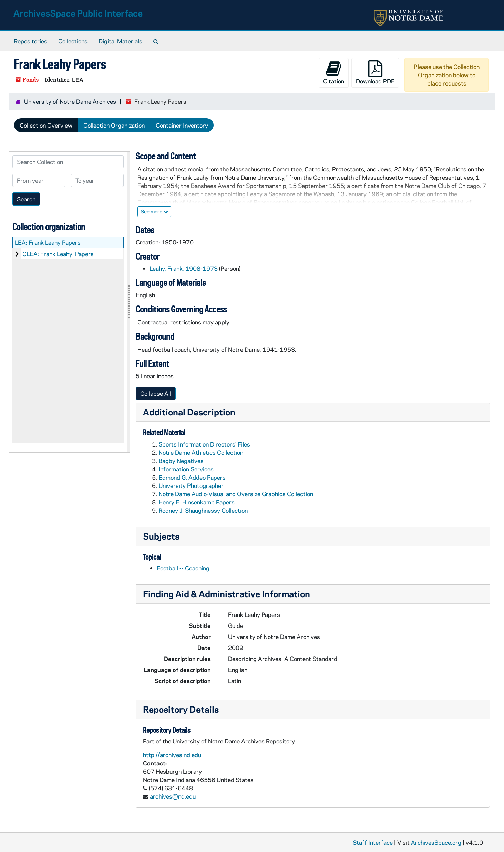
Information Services (186, 469)
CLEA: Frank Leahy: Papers (58, 254)
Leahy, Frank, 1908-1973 (184, 268)
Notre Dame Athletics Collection (201, 452)
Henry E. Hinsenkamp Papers (197, 502)
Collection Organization (114, 125)
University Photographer (191, 485)
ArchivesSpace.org (436, 842)
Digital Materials (120, 41)
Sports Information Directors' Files (204, 444)
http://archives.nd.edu (172, 755)
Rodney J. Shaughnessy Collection (203, 510)
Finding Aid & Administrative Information (227, 594)
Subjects (161, 536)
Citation (334, 73)
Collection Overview (46, 125)
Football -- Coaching (183, 568)
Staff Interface (373, 842)
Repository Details (181, 709)
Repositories (30, 41)
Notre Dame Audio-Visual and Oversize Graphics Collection (236, 494)
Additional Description (189, 412)
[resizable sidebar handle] (128, 302)
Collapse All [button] (156, 393)
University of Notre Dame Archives (70, 101)
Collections (73, 41)
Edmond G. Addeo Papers (192, 477)
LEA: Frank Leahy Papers (48, 242)
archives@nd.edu (173, 796)
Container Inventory (182, 125)
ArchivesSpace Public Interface (78, 13)
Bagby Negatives (181, 461)
